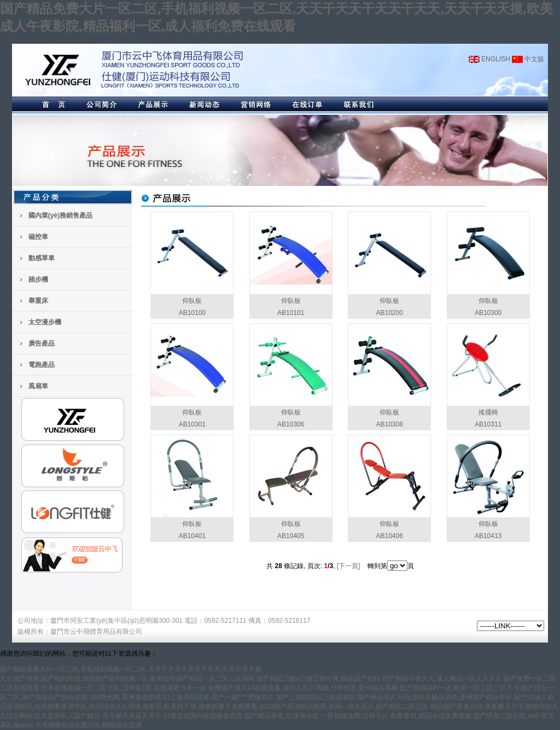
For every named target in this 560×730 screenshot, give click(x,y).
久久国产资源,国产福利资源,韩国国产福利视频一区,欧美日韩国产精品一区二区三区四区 (127, 679)
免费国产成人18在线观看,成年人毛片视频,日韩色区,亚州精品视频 (303, 688)
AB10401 (192, 536)
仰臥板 (192, 301)
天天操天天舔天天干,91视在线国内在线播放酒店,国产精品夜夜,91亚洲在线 (211, 716)
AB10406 (389, 536)
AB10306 (291, 424)
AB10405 (291, 536)
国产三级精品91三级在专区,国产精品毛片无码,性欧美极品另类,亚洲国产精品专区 (394, 697)
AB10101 (291, 313)
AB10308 (389, 424)
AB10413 (488, 536)
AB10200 (389, 313)
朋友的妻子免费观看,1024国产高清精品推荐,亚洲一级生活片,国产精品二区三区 (314, 706)
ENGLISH (489, 59)
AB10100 (192, 313)
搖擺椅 (488, 412)
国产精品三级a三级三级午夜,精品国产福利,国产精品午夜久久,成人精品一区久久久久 (379, 679)
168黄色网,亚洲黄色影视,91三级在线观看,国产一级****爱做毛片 (182, 697)
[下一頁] (349, 566)
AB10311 (488, 424)
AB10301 (192, 424)
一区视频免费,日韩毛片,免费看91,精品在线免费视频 (396, 716)
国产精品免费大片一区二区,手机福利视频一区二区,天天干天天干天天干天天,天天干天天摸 (131, 669)
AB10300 (488, 313)
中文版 (528, 59)
